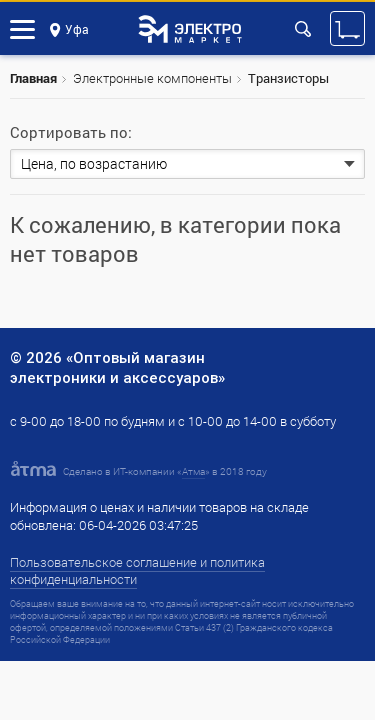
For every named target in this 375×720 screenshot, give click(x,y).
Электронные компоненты (152, 78)
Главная (33, 78)
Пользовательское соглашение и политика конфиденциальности (137, 570)
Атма (193, 471)
